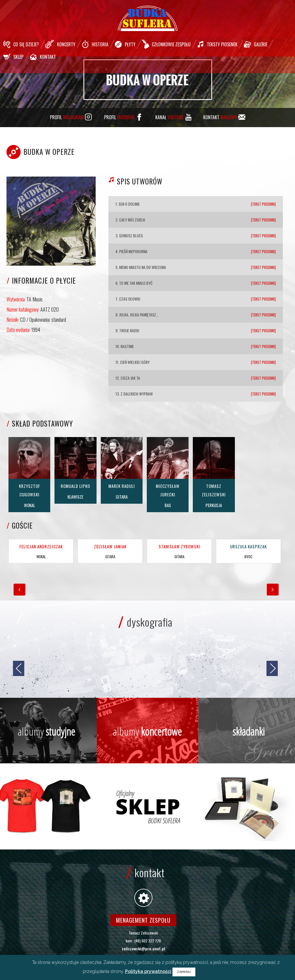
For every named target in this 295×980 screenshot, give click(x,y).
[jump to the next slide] (272, 668)
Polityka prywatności (148, 971)
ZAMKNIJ (184, 972)
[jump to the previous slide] (19, 668)
